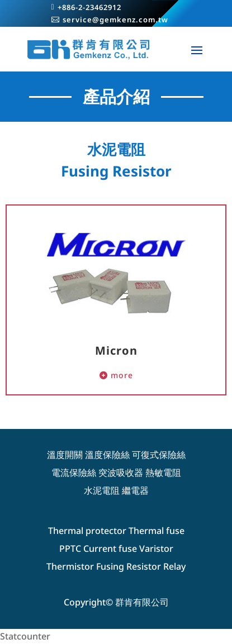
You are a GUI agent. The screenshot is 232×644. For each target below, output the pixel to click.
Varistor (156, 548)
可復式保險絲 (159, 455)
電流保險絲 (74, 473)
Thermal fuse (157, 531)
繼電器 (135, 490)
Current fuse (110, 548)
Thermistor (70, 566)
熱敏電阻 (163, 473)
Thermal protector (87, 531)
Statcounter (25, 636)
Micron (116, 350)
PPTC (70, 548)
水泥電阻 (102, 490)
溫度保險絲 (107, 455)
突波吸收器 (121, 473)
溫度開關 (65, 455)
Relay (174, 566)
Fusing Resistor (129, 566)
